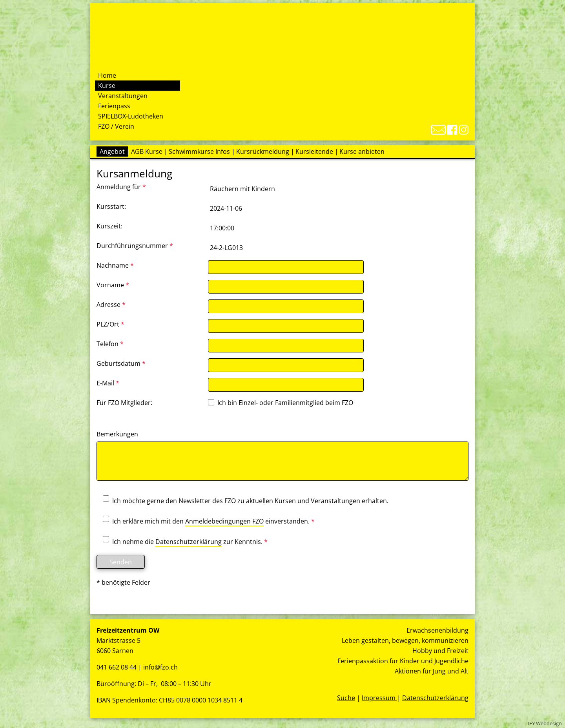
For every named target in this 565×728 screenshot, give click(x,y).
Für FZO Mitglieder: (124, 403)
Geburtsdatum (121, 363)
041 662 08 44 (117, 667)
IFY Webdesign (545, 723)
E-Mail (108, 383)
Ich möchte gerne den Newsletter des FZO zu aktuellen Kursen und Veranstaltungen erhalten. (242, 501)
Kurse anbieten (362, 151)
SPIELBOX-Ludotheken (131, 116)
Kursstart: (111, 206)
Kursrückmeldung (263, 151)
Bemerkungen (117, 434)
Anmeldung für (121, 187)
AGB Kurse (147, 151)
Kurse (107, 86)
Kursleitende (314, 151)
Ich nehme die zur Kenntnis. (182, 542)
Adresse (111, 305)
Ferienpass (114, 106)
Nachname (115, 265)
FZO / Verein (116, 126)
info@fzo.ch (160, 667)
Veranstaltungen (123, 96)
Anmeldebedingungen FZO (224, 521)
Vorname (113, 285)
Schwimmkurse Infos (199, 151)
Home (107, 75)
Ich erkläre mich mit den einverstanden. (206, 522)
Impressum (379, 698)
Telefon (110, 344)
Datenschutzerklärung (189, 542)
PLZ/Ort (110, 324)
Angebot (112, 151)
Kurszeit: (109, 226)
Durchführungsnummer (135, 246)
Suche (346, 698)
